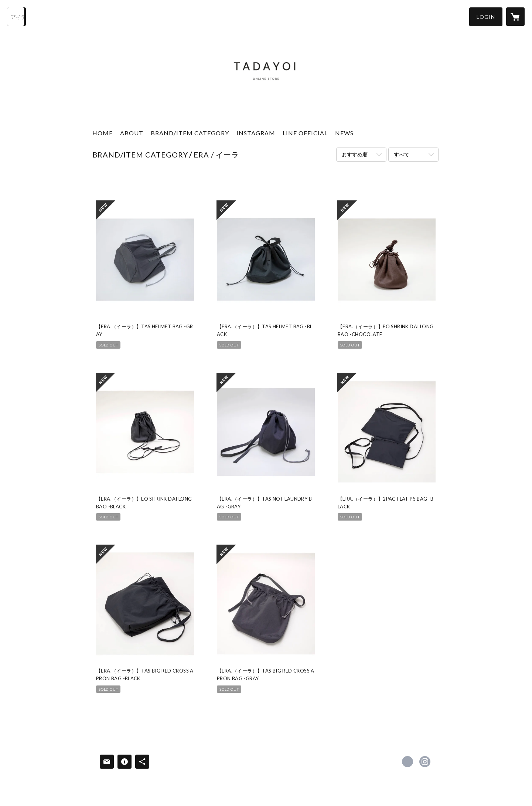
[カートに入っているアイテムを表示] (515, 17)
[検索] (17, 17)
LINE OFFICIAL (305, 133)
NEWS (344, 133)
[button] (486, 17)
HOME (103, 133)
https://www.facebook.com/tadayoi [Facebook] (407, 762)
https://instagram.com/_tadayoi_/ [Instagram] (425, 762)
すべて (402, 154)
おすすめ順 (355, 154)
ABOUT (132, 133)
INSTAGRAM (256, 133)
